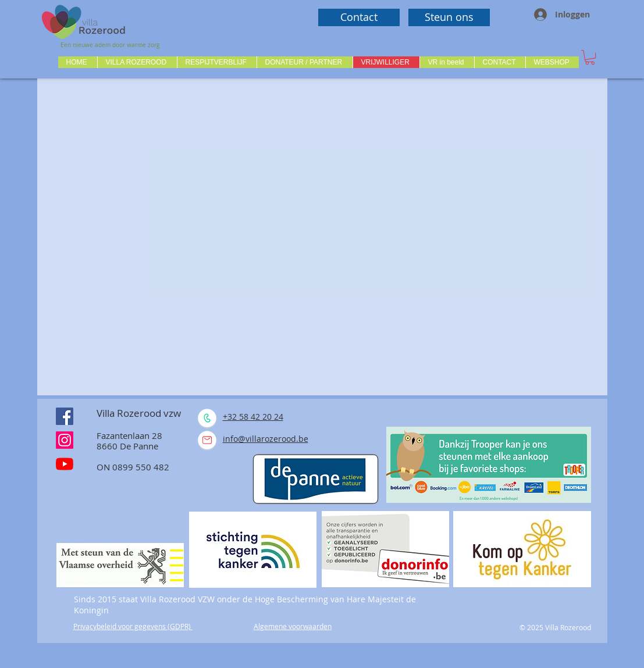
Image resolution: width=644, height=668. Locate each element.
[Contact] (359, 17)
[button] (137, 62)
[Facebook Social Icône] (65, 416)
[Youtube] (65, 464)
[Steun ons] (449, 17)
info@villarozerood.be (266, 439)
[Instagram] (65, 440)
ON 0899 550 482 (133, 467)
